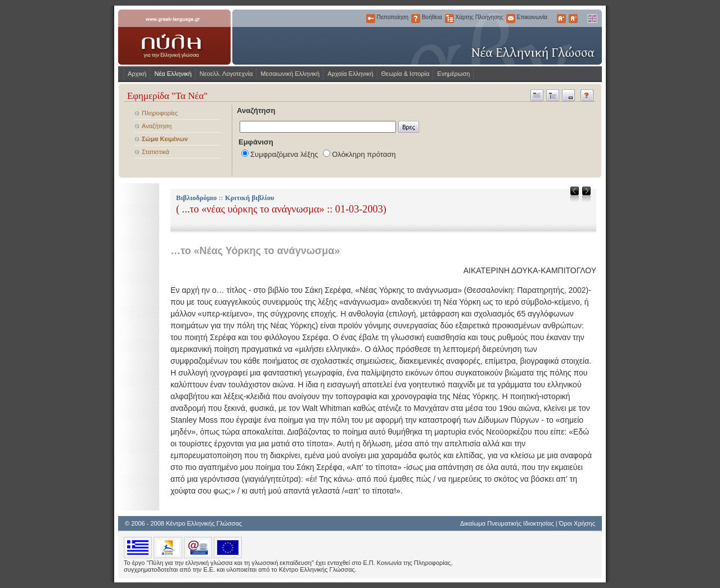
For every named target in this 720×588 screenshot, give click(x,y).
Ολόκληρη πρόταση (364, 154)
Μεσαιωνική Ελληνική (290, 74)
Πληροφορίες (160, 113)
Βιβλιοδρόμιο (196, 198)
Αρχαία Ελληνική (350, 74)
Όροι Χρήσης (577, 523)
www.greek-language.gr (174, 37)
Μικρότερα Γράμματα (573, 19)
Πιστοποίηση (371, 19)
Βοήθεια (416, 19)
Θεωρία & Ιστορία (406, 74)
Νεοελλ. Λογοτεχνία (226, 74)
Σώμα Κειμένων (165, 139)
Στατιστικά (156, 152)
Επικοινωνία (511, 19)
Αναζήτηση (157, 126)
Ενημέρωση (453, 74)
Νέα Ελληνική (173, 74)
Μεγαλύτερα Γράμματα (561, 19)
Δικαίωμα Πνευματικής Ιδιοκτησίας (507, 523)
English (592, 19)
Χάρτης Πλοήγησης (449, 19)
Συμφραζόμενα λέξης (284, 154)
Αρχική (137, 74)
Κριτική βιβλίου (250, 198)
